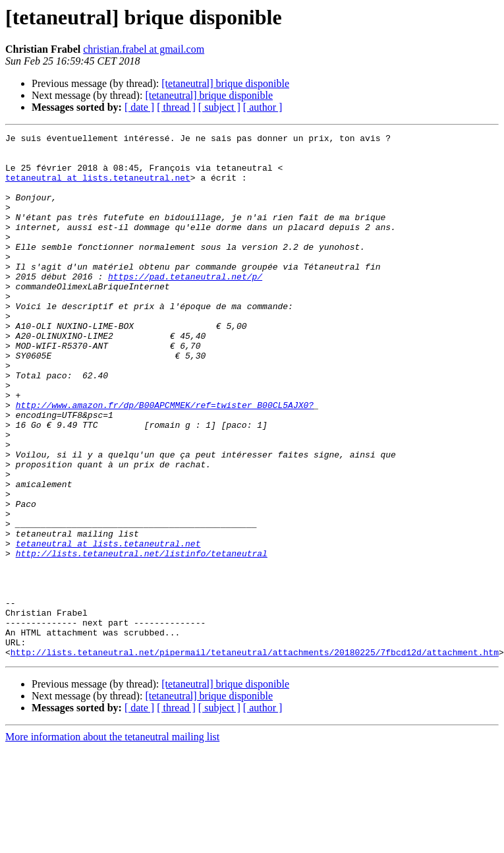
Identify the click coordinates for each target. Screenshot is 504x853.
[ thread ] (176, 107)
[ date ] (139, 107)
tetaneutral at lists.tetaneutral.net (98, 187)
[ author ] (263, 107)
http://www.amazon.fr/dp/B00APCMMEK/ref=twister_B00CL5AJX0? (165, 460)
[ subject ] (219, 107)
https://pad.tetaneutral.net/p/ (185, 306)
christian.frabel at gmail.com (144, 49)
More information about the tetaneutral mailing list (112, 841)
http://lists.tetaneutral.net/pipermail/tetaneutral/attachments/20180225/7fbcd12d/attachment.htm (255, 757)
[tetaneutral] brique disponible (225, 83)
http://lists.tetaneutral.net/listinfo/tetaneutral (142, 638)
